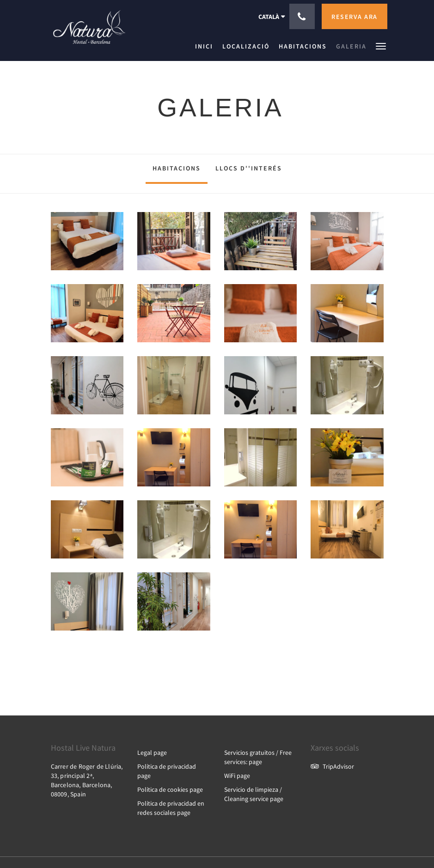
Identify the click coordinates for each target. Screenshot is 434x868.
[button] (381, 46)
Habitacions (177, 168)
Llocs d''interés (249, 168)
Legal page (152, 753)
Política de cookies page (170, 789)
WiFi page (237, 776)
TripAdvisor (332, 766)
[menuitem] (206, 46)
